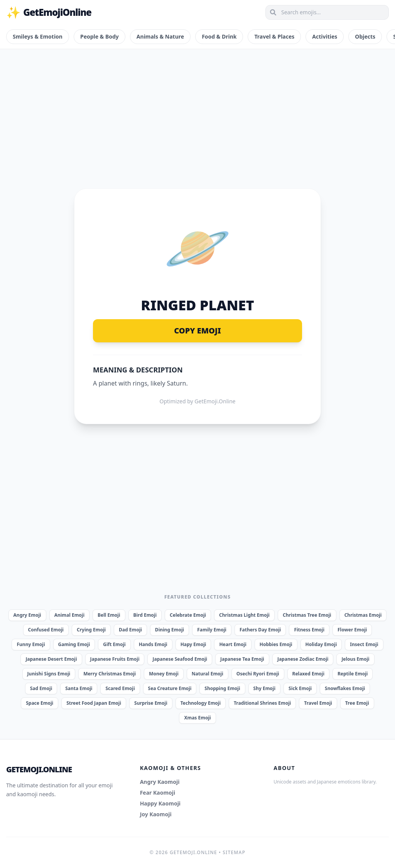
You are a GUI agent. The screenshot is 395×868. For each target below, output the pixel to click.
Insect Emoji (364, 644)
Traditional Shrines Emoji (262, 703)
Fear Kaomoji (158, 793)
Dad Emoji (130, 630)
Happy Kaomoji (160, 803)
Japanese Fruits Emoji (115, 659)
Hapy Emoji (193, 644)
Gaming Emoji (74, 644)
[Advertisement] (197, 110)
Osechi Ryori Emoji (258, 674)
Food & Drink (219, 36)
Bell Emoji (109, 615)
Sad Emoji (41, 688)
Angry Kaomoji (160, 782)
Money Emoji (164, 674)
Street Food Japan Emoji (94, 703)
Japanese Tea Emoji (242, 659)
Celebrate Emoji (188, 615)
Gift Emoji (114, 644)
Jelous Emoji (355, 659)
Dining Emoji (170, 630)
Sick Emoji (300, 688)
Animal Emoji (69, 615)
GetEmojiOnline (49, 12)
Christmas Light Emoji (244, 615)
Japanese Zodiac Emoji (303, 659)
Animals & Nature (160, 36)
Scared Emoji (120, 688)
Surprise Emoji (151, 703)
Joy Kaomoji (156, 814)
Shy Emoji (264, 688)
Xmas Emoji (197, 718)
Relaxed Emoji (308, 674)
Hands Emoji (153, 644)
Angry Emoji (27, 615)
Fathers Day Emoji (260, 630)
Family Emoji (212, 630)
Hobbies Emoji (276, 644)
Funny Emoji (31, 644)
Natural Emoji (208, 674)
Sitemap (234, 852)
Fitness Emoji (309, 630)
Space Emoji (40, 703)
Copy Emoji (197, 331)
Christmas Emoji (363, 615)
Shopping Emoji (222, 688)
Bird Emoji (145, 615)
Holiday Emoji (321, 644)
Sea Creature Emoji (170, 688)
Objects (365, 36)
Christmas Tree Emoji (307, 615)
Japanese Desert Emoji (51, 659)
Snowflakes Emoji (345, 688)
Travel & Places (274, 36)
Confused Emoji (46, 630)
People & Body (100, 36)
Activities (325, 36)
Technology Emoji (201, 703)
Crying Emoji (91, 630)
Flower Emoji (352, 630)
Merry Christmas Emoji (110, 674)
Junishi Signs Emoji (49, 674)
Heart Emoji (233, 644)
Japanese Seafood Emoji (180, 659)
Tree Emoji (357, 703)
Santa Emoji (79, 688)
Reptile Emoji (353, 674)
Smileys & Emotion (38, 36)
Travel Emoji (318, 703)
